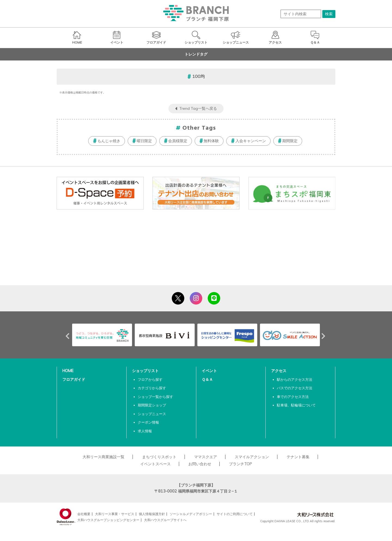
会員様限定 (178, 141)
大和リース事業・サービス (115, 514)
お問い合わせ (200, 464)
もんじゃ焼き (109, 141)
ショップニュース (152, 414)
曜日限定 (144, 141)
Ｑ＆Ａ (207, 379)
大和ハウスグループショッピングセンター (108, 520)
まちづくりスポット (159, 457)
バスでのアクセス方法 (295, 388)
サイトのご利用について (235, 514)
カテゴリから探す (152, 388)
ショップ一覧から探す (155, 397)
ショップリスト (145, 371)
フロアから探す (150, 379)
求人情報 (145, 431)
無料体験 (211, 141)
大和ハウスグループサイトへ (165, 520)
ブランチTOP (241, 464)
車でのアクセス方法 (293, 397)
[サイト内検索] (301, 14)
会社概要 (84, 514)
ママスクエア (206, 457)
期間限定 (290, 141)
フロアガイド (74, 379)
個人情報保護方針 (152, 514)
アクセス (279, 371)
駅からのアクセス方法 (295, 379)
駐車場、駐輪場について (296, 405)
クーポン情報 (148, 422)
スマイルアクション (252, 457)
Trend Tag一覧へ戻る (198, 108)
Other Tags (199, 128)
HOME (68, 371)
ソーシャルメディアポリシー (191, 514)
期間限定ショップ (152, 405)
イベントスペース (155, 464)
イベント (209, 371)
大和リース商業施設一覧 (103, 457)
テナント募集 (298, 457)
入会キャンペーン (251, 141)
